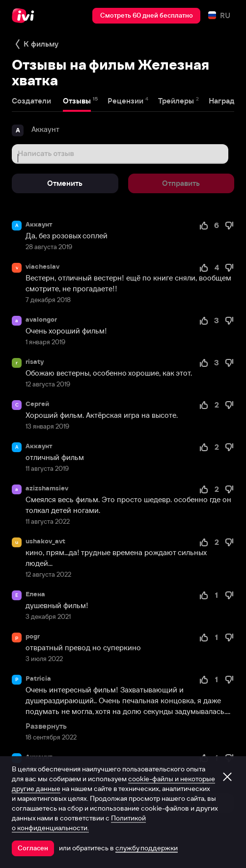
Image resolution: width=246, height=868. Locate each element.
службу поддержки (147, 848)
